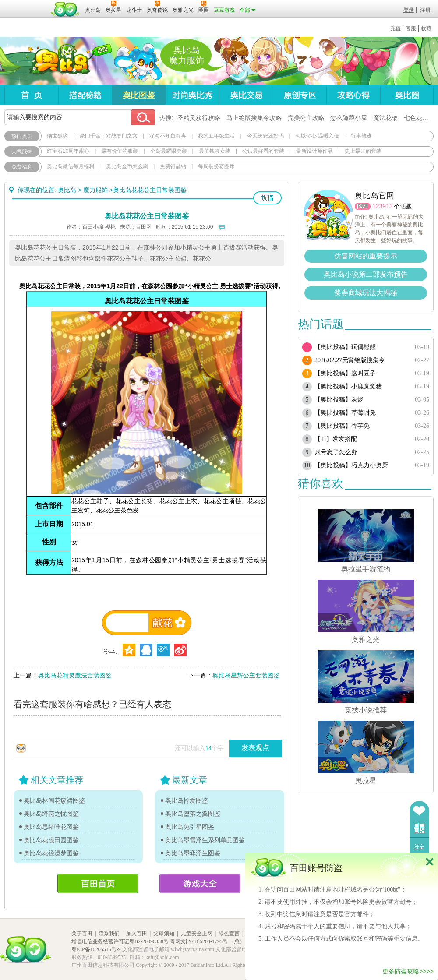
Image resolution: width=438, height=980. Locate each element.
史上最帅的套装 (363, 151)
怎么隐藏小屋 (349, 118)
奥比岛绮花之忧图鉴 (51, 814)
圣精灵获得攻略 (199, 118)
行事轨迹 (361, 136)
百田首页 (98, 883)
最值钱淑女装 (215, 151)
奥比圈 (407, 95)
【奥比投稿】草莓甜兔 (345, 413)
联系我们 (109, 934)
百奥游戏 (26, 4)
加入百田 (137, 934)
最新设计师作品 (314, 151)
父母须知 (164, 934)
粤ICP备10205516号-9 (96, 949)
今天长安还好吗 (265, 136)
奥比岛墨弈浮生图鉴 (193, 853)
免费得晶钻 (173, 166)
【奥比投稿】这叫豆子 (345, 373)
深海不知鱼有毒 (168, 136)
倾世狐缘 (57, 136)
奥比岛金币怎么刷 (127, 166)
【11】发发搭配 (336, 439)
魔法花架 (385, 118)
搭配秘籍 (85, 95)
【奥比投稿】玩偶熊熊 (345, 347)
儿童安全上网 (197, 934)
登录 (409, 10)
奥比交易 (246, 95)
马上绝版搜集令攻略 (254, 118)
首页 (31, 95)
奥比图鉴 (139, 95)
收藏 (426, 28)
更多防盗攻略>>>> (408, 971)
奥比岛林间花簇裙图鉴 (54, 800)
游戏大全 (200, 883)
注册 (425, 10)
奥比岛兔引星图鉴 (190, 827)
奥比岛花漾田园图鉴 (51, 840)
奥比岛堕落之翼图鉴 (193, 814)
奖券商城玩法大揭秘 (366, 293)
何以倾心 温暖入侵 (317, 136)
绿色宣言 (229, 934)
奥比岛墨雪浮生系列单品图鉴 (205, 840)
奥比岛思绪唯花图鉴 (51, 827)
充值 (396, 28)
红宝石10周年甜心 (68, 151)
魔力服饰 (95, 190)
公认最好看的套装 (263, 151)
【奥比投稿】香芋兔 (342, 426)
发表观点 (255, 748)
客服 (411, 28)
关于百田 (82, 934)
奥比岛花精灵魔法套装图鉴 (75, 675)
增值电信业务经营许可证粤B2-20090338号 (120, 941)
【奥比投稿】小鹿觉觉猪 (348, 386)
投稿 (267, 198)
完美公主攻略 (306, 118)
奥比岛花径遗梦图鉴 (51, 853)
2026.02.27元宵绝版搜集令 (350, 360)
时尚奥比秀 (192, 95)
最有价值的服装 (120, 151)
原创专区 (300, 95)
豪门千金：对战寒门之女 (109, 136)
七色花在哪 (419, 118)
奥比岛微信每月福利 (71, 166)
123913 (383, 206)
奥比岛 (59, 61)
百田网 (65, 9)
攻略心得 (353, 95)
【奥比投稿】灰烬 (339, 400)
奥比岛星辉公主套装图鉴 (246, 675)
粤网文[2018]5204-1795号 (199, 941)
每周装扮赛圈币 (216, 166)
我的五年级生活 (216, 136)
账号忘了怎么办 (336, 452)
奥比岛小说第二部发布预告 (366, 274)
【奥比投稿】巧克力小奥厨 (351, 465)
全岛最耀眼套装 (169, 151)
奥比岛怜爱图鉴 (187, 800)
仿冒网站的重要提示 (366, 256)
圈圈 (363, 206)
